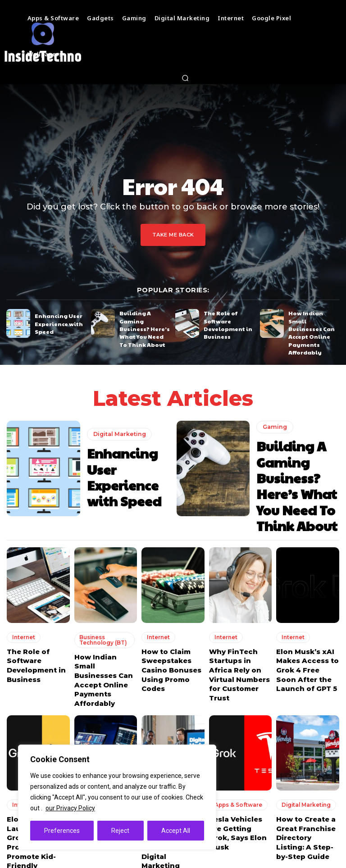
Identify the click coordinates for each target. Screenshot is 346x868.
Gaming (274, 420)
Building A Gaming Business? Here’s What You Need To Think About (143, 323)
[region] (117, 797)
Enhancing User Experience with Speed (55, 323)
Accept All (176, 831)
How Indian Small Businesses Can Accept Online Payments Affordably (311, 324)
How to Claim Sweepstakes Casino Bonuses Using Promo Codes (168, 629)
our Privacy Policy (70, 808)
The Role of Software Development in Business (224, 323)
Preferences (62, 831)
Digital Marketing (118, 430)
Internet (22, 600)
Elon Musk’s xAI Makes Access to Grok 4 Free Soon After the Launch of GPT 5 (305, 629)
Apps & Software (236, 751)
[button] (186, 78)
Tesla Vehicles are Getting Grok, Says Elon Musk (239, 773)
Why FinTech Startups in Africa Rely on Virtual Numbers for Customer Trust (239, 629)
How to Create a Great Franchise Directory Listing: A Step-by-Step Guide (306, 781)
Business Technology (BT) (101, 602)
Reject (120, 831)
